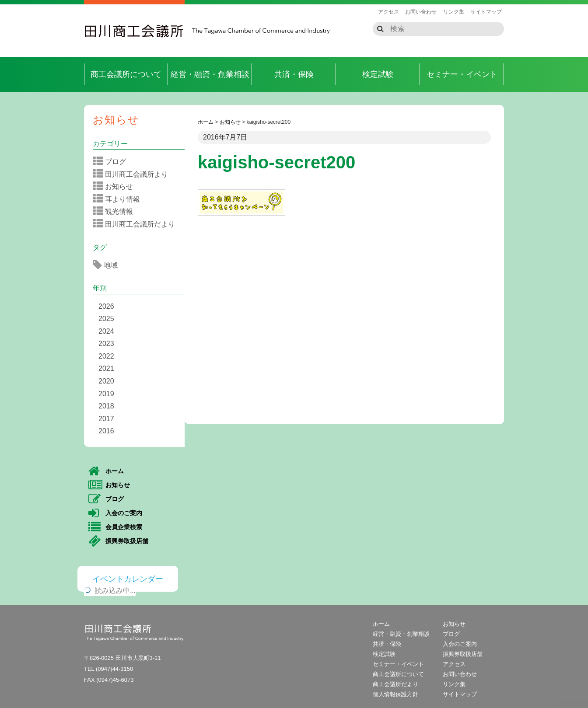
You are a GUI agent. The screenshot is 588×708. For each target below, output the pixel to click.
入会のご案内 (115, 513)
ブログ (112, 161)
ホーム (106, 471)
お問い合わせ (421, 12)
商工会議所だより (395, 684)
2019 (106, 394)
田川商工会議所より (133, 174)
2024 (106, 331)
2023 (106, 344)
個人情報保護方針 (395, 694)
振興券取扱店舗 (118, 541)
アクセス (388, 12)
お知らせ (116, 120)
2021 (106, 368)
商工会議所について (126, 74)
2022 (106, 356)
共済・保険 (294, 74)
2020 (106, 381)
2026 (106, 306)
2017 (106, 419)
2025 (106, 319)
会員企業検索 (115, 527)
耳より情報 (119, 199)
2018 (106, 406)
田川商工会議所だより (137, 224)
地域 (108, 265)
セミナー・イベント (462, 74)
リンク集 (454, 12)
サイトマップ (486, 12)
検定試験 (378, 74)
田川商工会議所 (134, 31)
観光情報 (116, 211)
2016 (106, 431)
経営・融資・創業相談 (210, 74)
